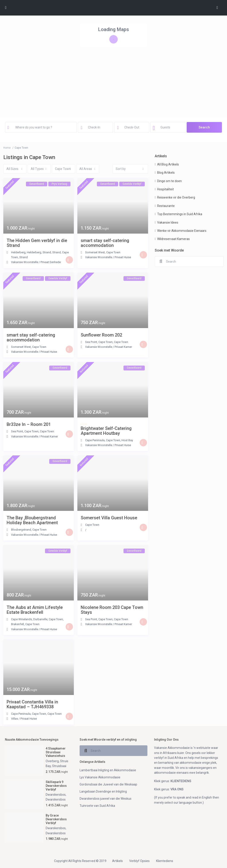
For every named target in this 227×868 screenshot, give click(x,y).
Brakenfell (18, 624)
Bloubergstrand (21, 530)
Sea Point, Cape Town (99, 342)
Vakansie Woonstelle (25, 262)
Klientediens (165, 861)
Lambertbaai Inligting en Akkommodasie (108, 770)
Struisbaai (59, 766)
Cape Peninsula (95, 440)
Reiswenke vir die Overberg (176, 197)
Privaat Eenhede (51, 262)
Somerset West (95, 252)
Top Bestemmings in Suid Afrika (180, 214)
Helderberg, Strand (39, 252)
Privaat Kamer (123, 347)
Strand (57, 252)
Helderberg (18, 252)
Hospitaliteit (165, 189)
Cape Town (113, 252)
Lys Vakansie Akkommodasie (100, 777)
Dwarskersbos (56, 795)
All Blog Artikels (168, 164)
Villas (15, 719)
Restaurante (166, 206)
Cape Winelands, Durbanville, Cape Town (37, 619)
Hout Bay (127, 440)
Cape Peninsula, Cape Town (29, 714)
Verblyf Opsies (139, 861)
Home (7, 148)
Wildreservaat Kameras (173, 239)
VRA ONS (177, 789)
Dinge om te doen (169, 181)
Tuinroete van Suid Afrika (97, 806)
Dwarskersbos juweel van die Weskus (106, 799)
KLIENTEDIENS (181, 781)
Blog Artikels (166, 173)
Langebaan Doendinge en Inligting (103, 791)
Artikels (117, 861)
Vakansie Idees (168, 222)
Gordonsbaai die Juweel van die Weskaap (108, 784)
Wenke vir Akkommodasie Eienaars (182, 231)
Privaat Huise (123, 257)
